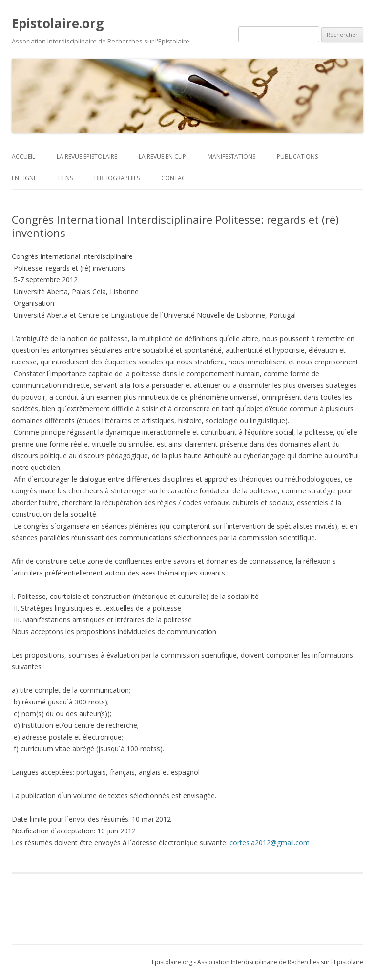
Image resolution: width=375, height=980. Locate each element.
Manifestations (231, 157)
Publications (297, 157)
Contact (175, 178)
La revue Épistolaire (87, 157)
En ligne (24, 178)
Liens (65, 178)
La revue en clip (162, 157)
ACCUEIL (23, 157)
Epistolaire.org (58, 23)
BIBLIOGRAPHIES (117, 178)
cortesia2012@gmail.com (270, 842)
